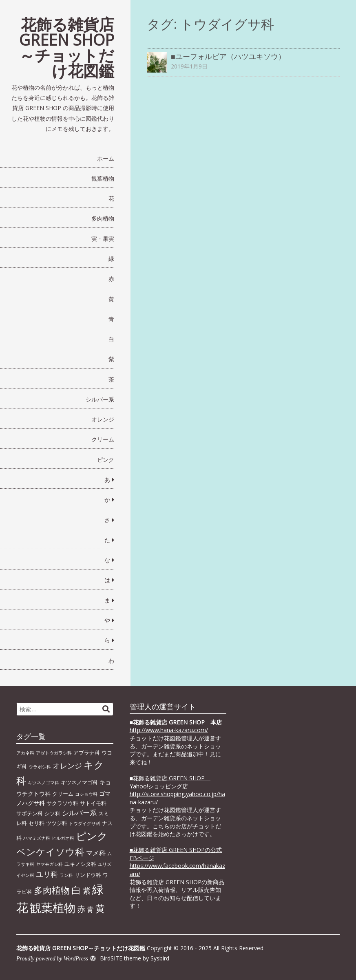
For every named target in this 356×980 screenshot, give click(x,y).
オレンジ (103, 419)
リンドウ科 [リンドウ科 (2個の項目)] (88, 875)
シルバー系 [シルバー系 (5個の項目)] (79, 813)
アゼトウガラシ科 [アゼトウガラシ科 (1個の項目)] (54, 753)
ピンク (106, 460)
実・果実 (103, 239)
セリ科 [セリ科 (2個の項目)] (36, 823)
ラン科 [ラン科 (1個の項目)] (66, 875)
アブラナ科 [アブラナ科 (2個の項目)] (87, 753)
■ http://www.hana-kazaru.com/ (176, 726)
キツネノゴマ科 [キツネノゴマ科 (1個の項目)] (43, 783)
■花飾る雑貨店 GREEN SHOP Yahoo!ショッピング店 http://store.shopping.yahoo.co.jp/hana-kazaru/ (177, 790)
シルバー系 (100, 399)
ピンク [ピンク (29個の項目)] (92, 836)
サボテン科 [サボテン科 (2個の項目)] (30, 813)
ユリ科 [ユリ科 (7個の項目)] (47, 874)
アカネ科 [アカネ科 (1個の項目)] (25, 753)
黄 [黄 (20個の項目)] (100, 908)
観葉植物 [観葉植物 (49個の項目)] (53, 907)
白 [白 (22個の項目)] (76, 890)
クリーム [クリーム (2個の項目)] (63, 794)
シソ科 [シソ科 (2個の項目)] (52, 813)
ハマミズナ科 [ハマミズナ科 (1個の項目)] (37, 838)
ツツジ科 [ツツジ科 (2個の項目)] (57, 823)
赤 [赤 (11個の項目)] (81, 909)
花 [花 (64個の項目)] (22, 907)
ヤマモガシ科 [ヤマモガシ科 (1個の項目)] (49, 864)
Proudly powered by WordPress (52, 959)
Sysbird (160, 958)
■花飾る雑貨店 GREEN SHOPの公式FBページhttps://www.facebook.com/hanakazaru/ (177, 862)
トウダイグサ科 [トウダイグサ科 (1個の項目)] (85, 823)
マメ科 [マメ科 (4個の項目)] (96, 853)
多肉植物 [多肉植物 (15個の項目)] (52, 890)
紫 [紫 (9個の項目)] (87, 891)
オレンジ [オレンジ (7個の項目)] (67, 766)
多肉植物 (103, 218)
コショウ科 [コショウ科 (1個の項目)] (86, 794)
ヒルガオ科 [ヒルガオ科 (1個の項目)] (63, 838)
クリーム (103, 439)
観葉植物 (103, 178)
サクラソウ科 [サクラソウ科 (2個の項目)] (62, 803)
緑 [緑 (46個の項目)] (98, 889)
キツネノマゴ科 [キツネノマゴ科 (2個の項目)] (79, 782)
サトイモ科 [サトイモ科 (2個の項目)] (93, 803)
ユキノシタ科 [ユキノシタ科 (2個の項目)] (80, 864)
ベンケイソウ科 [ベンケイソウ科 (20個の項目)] (50, 852)
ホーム (106, 158)
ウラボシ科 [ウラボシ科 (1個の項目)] (40, 767)
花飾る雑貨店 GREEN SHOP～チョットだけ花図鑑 (67, 47)
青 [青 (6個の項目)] (90, 909)
